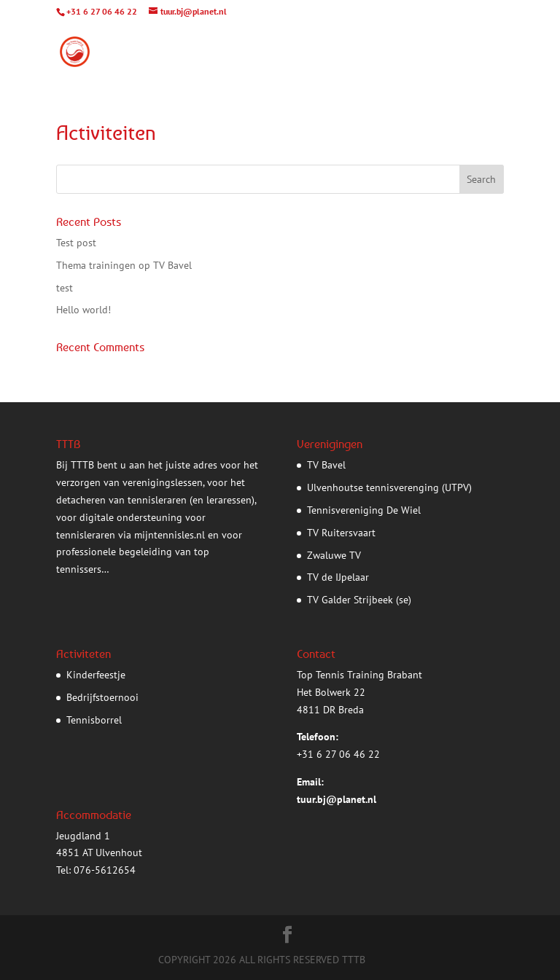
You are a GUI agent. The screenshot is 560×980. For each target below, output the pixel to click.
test (65, 288)
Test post (76, 243)
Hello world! (83, 310)
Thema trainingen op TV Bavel (124, 265)
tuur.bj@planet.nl (337, 799)
